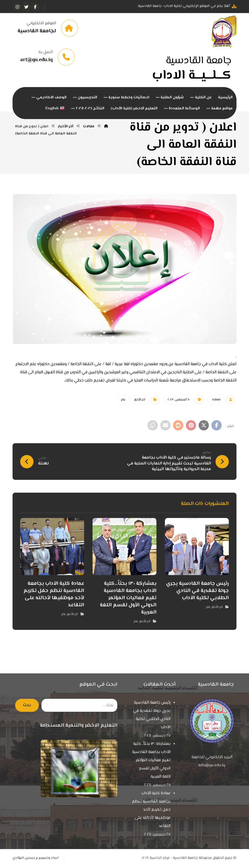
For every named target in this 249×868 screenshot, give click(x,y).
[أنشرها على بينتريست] (191, 426)
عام (123, 400)
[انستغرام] (17, 7)
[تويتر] (26, 7)
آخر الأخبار (140, 400)
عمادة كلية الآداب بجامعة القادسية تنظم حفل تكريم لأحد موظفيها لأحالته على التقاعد (151, 810)
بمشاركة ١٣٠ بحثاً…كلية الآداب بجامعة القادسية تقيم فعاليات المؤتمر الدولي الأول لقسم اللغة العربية (151, 761)
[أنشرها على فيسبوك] (217, 426)
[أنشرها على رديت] (178, 426)
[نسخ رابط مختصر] (153, 426)
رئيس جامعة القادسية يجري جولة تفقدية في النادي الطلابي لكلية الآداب (152, 716)
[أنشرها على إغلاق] (204, 426)
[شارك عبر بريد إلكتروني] (165, 426)
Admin (216, 400)
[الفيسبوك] (35, 7)
